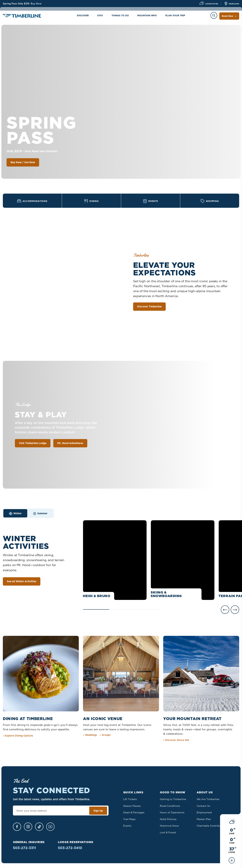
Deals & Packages (134, 812)
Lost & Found (168, 832)
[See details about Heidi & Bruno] (115, 561)
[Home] (22, 16)
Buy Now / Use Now (23, 162)
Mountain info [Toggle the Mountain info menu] (147, 16)
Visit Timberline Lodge (33, 444)
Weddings (90, 735)
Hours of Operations (172, 812)
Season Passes (132, 806)
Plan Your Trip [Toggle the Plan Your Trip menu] (175, 16)
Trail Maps (129, 819)
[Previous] (225, 610)
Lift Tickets (130, 799)
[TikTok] (39, 827)
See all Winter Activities (22, 582)
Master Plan (204, 819)
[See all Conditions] (232, 173)
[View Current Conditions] (209, 4)
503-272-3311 (24, 848)
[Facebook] (17, 827)
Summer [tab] (40, 514)
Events (127, 826)
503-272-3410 (70, 848)
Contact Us (203, 806)
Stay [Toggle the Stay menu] (100, 16)
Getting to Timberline (173, 799)
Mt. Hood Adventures (70, 444)
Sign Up (98, 811)
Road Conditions (170, 806)
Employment (204, 812)
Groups (105, 735)
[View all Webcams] (232, 4)
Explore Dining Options (18, 736)
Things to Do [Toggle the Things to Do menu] (120, 16)
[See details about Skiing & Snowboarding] (183, 561)
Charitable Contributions (212, 826)
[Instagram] (28, 827)
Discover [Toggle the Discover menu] (83, 16)
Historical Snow (169, 826)
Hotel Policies (168, 819)
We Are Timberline (208, 799)
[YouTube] (50, 827)
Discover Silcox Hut (176, 740)
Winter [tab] (15, 514)
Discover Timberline (149, 307)
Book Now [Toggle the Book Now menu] (229, 16)
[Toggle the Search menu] (214, 15)
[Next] (235, 610)
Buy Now (36, 4)
